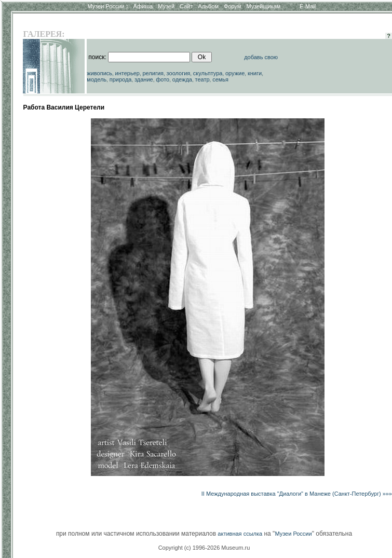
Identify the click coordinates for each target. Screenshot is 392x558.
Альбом (208, 6)
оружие (235, 73)
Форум (232, 6)
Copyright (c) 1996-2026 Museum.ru (204, 548)
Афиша (143, 6)
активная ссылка (240, 534)
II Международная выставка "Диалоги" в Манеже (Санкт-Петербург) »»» (297, 494)
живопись (99, 73)
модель (97, 79)
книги (255, 73)
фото (163, 79)
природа (121, 79)
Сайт (186, 6)
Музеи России (107, 6)
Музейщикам (263, 6)
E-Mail (308, 6)
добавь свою (261, 57)
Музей (166, 6)
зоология (179, 73)
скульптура (208, 73)
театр (202, 79)
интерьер (127, 73)
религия (153, 73)
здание (144, 79)
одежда (182, 79)
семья (220, 79)
